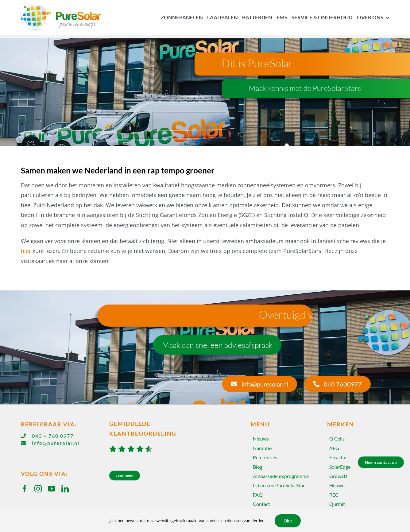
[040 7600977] (338, 384)
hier (26, 251)
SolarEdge (340, 467)
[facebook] (25, 489)
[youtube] (52, 489)
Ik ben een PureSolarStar (279, 485)
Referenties (265, 457)
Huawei (337, 485)
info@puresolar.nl (56, 443)
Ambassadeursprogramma (281, 476)
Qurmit (337, 504)
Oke (288, 521)
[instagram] (38, 489)
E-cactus (338, 457)
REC (334, 495)
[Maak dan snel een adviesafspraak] (217, 345)
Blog (258, 467)
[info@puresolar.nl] (260, 384)
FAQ (258, 495)
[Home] (65, 18)
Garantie (262, 448)
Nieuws (261, 439)
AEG (334, 448)
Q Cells (337, 439)
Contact (261, 504)
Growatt (338, 476)
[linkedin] (65, 489)
